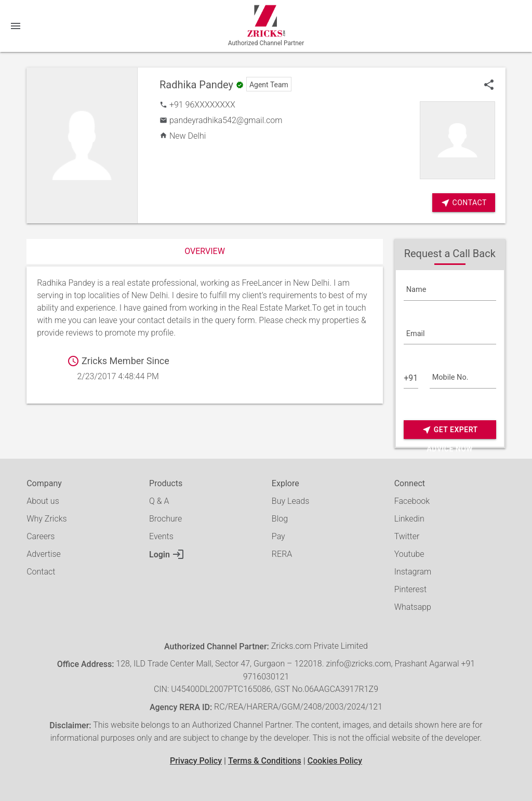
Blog (280, 519)
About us (43, 501)
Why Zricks (46, 519)
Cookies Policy (335, 761)
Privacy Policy (196, 761)
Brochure (165, 519)
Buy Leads (290, 501)
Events (161, 536)
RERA (282, 554)
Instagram (413, 572)
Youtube (409, 554)
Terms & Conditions (265, 761)
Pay (278, 536)
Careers (41, 536)
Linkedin (409, 519)
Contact (41, 572)
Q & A (159, 501)
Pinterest (410, 589)
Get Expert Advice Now (450, 430)
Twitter (407, 536)
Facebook (412, 501)
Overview (205, 251)
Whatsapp (413, 607)
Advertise (44, 554)
